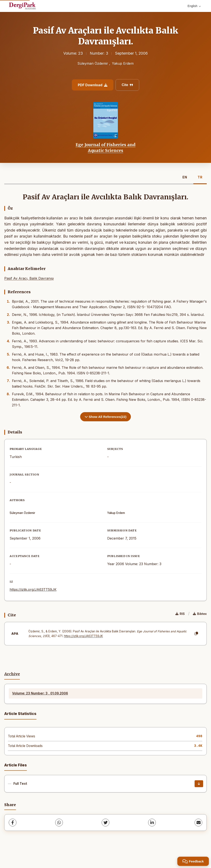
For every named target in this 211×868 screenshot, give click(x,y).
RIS (180, 614)
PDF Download (93, 85)
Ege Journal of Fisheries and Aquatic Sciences (106, 147)
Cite (127, 85)
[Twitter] (105, 823)
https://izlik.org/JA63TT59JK (33, 589)
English (194, 6)
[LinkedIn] (152, 823)
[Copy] (196, 634)
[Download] (199, 784)
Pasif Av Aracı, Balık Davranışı (29, 278)
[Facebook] (13, 823)
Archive (12, 674)
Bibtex (200, 614)
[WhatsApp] (59, 823)
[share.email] (198, 823)
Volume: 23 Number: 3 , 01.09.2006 (40, 693)
